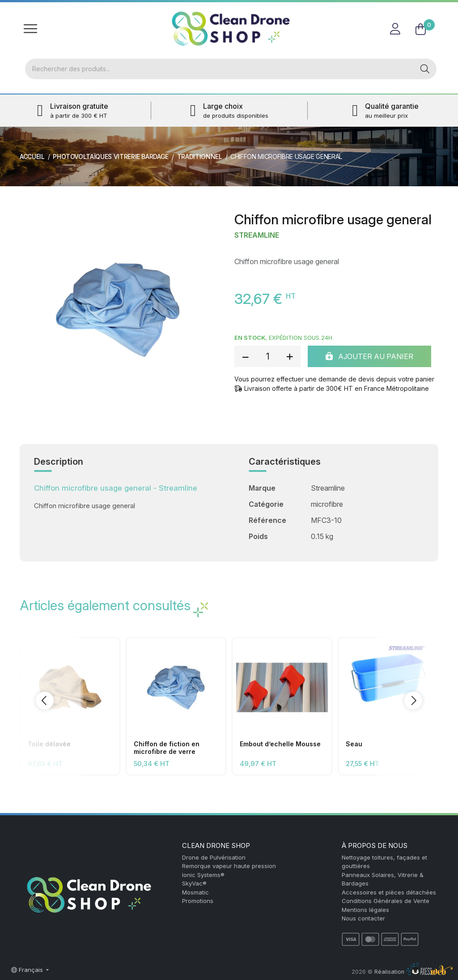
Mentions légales (365, 910)
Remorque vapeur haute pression (229, 866)
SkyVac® (194, 883)
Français (28, 970)
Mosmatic (195, 892)
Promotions (198, 901)
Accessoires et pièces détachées (389, 892)
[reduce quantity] (246, 356)
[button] (45, 701)
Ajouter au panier (369, 356)
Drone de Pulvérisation (214, 857)
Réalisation (413, 972)
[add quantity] (289, 356)
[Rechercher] (219, 69)
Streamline (257, 235)
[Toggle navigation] (30, 29)
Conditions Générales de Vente (386, 901)
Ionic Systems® (203, 875)
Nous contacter (363, 918)
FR (428, 11)
